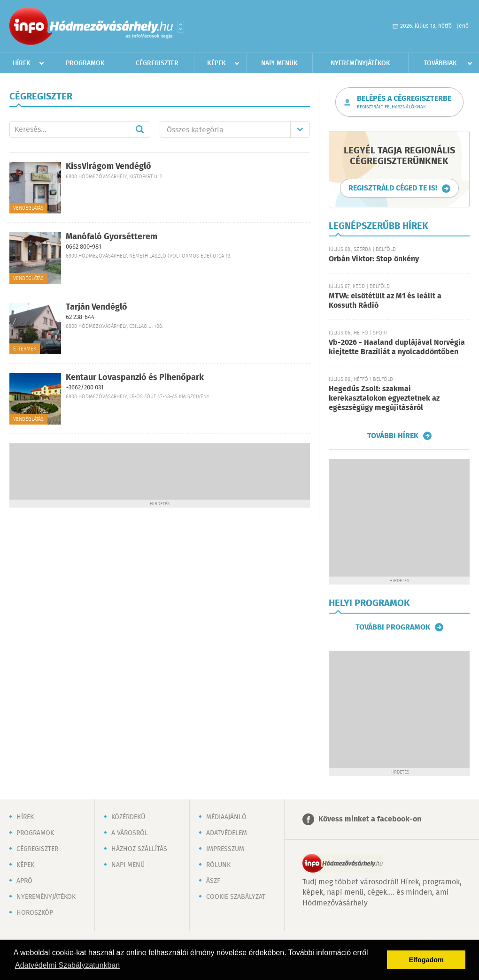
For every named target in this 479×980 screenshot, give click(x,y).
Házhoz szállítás (139, 849)
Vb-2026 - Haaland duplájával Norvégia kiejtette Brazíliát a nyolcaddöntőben (397, 347)
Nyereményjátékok (360, 63)
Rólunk (218, 865)
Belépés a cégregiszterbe (404, 102)
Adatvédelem (227, 833)
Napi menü (128, 865)
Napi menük (279, 63)
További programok (393, 627)
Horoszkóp (35, 913)
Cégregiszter (157, 63)
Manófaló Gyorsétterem (112, 237)
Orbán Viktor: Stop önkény (374, 259)
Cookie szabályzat (236, 897)
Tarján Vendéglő (97, 307)
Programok (85, 63)
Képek (216, 63)
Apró (24, 881)
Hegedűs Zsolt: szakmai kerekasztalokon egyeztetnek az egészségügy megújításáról (384, 399)
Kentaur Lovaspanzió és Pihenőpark (135, 378)
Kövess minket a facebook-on (370, 819)
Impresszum (225, 849)
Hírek (22, 63)
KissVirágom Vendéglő (108, 167)
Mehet (139, 129)
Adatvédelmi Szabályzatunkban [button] (67, 965)
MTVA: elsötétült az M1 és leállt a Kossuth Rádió (385, 301)
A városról (130, 833)
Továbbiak (440, 63)
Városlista (181, 27)
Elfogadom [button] (426, 960)
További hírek (393, 436)
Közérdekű (128, 817)
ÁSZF (213, 881)
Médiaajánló (226, 817)
